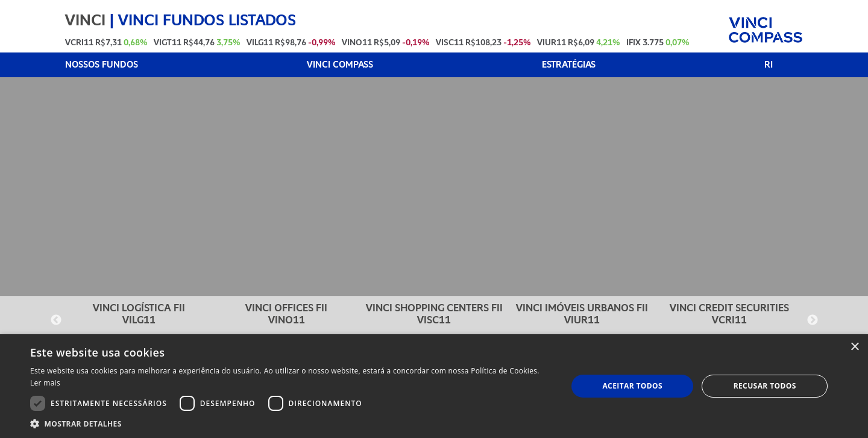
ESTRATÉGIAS (569, 65)
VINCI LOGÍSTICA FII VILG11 (139, 314)
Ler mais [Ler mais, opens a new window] (45, 383)
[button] (291, 423)
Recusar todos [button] (765, 386)
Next (813, 320)
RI (769, 65)
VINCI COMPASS (340, 65)
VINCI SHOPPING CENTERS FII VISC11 (434, 314)
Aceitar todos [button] (632, 386)
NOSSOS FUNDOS (102, 65)
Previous (56, 320)
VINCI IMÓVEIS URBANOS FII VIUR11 (582, 314)
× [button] (854, 347)
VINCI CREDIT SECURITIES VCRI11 (729, 314)
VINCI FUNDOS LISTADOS (207, 20)
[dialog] (434, 386)
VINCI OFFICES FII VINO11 (286, 314)
